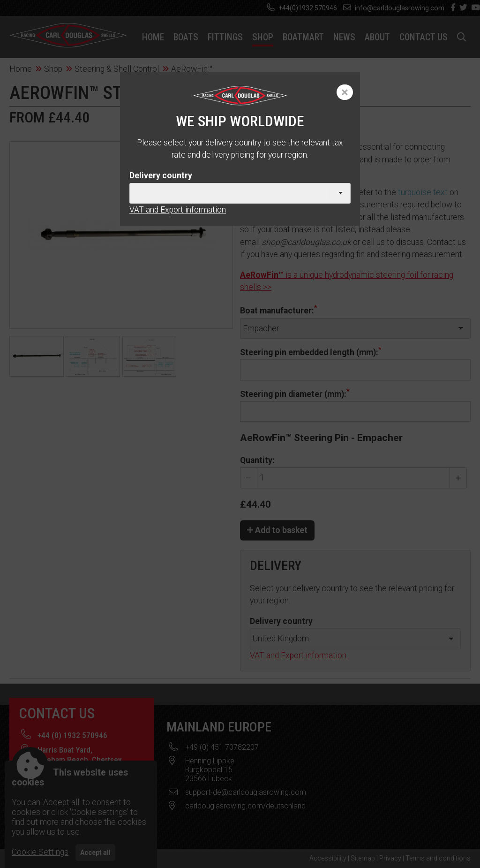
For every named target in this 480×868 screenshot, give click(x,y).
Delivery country (161, 175)
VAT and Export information (178, 210)
